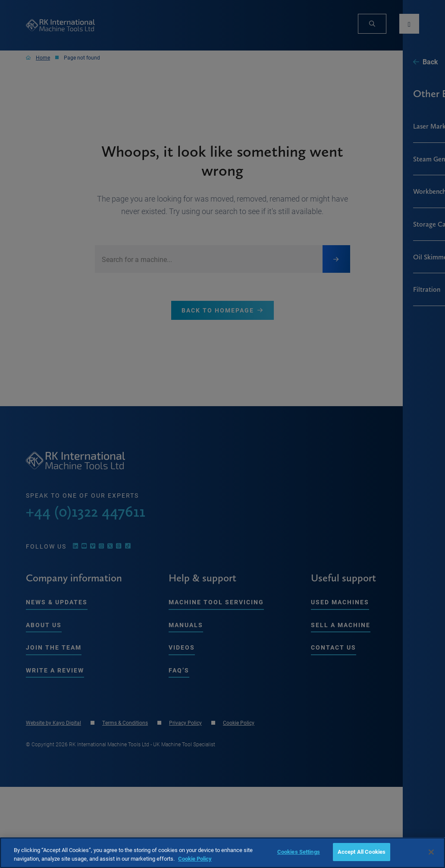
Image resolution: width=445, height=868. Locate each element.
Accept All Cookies (362, 852)
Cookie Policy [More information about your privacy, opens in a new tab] (195, 859)
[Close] (431, 852)
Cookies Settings (299, 852)
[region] (222, 853)
